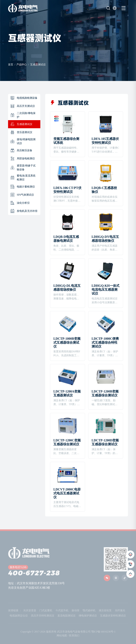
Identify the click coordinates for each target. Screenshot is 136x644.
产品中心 (22, 65)
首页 (11, 65)
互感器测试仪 (38, 65)
